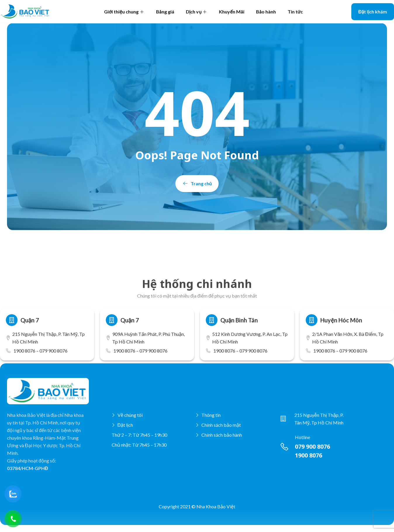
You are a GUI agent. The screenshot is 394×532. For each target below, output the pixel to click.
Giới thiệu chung (124, 12)
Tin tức (295, 12)
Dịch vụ (197, 12)
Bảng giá (165, 12)
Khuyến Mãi (231, 12)
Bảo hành (266, 12)
